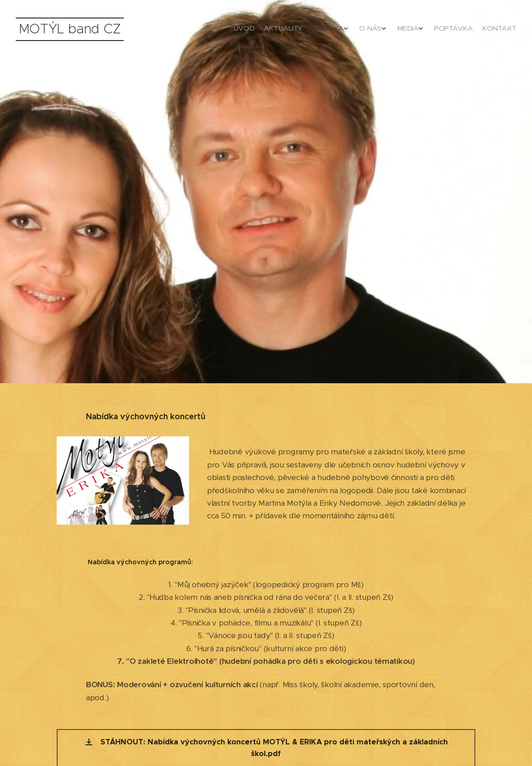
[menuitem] (443, 29)
